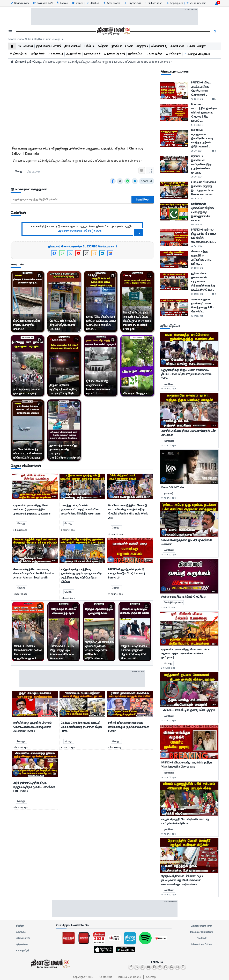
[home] (12, 46)
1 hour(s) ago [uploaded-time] (168, 607)
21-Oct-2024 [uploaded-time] (197, 151)
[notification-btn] (217, 3)
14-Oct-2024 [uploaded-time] (197, 246)
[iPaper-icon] (77, 3)
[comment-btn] (214, 99)
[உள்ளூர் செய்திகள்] (197, 54)
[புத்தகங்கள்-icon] (132, 3)
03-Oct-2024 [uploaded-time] (197, 294)
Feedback (202, 938)
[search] (215, 32)
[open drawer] (10, 32)
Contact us (106, 977)
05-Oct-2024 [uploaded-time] (197, 268)
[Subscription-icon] (153, 3)
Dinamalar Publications (202, 932)
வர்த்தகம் (21, 932)
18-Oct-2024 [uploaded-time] (197, 199)
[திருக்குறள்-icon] (174, 3)
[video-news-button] (16, 495)
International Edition (202, 944)
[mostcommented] (189, 349)
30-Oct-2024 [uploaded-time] (197, 99)
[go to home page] (113, 32)
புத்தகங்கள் (22, 944)
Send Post (143, 200)
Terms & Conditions (129, 977)
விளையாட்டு (23, 938)
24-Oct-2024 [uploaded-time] (197, 125)
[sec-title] (82, 189)
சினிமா (20, 926)
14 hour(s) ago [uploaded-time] (169, 389)
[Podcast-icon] (62, 3)
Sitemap (151, 977)
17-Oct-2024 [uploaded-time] (197, 224)
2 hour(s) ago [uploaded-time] (168, 668)
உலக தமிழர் (22, 950)
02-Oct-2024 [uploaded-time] (197, 316)
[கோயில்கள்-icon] (111, 3)
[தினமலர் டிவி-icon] (43, 3)
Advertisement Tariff (202, 926)
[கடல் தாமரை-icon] (196, 3)
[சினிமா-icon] (93, 3)
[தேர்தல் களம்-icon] (20, 3)
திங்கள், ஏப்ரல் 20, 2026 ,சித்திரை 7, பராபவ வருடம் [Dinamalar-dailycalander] (36, 39)
